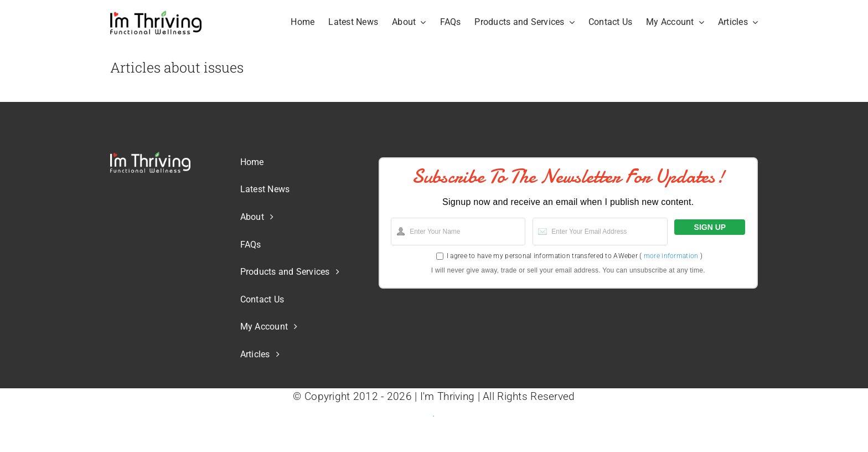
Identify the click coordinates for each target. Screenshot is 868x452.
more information (671, 256)
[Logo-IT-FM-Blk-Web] (156, 15)
